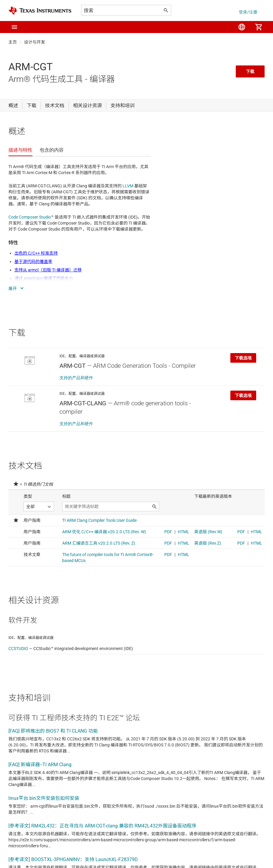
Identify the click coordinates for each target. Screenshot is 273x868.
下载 (250, 71)
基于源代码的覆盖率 (33, 262)
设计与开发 (35, 42)
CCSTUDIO (18, 649)
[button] (14, 27)
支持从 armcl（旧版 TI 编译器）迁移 (48, 270)
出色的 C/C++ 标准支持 (36, 253)
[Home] (40, 11)
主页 (13, 42)
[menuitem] (242, 27)
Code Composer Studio (30, 217)
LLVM (128, 186)
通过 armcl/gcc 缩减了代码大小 (44, 278)
